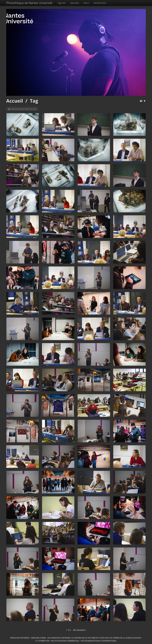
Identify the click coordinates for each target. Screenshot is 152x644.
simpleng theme (38, 638)
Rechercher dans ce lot (24, 109)
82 (75, 630)
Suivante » (81, 630)
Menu (86, 3)
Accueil (15, 101)
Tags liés (62, 3)
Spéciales (75, 3)
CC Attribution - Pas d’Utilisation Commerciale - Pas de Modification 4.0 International (76, 641)
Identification (100, 3)
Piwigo (26, 638)
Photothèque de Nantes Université (29, 3)
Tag (34, 101)
